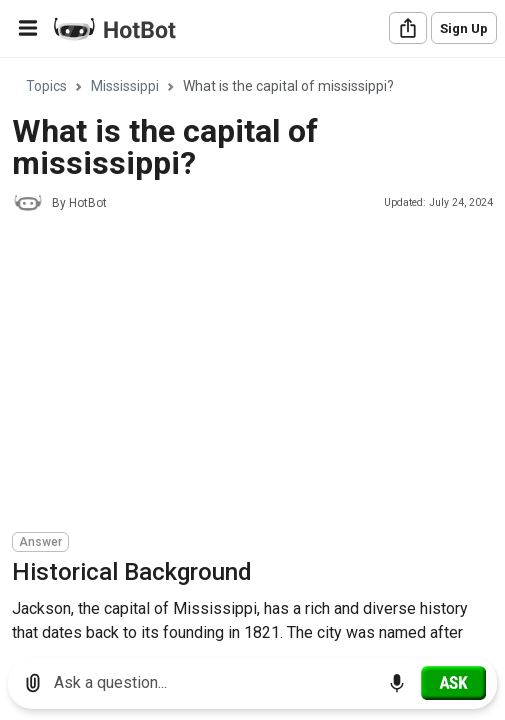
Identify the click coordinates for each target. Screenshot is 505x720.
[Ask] (453, 683)
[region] (252, 350)
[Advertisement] (258, 375)
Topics (46, 86)
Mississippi (125, 86)
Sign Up (464, 28)
